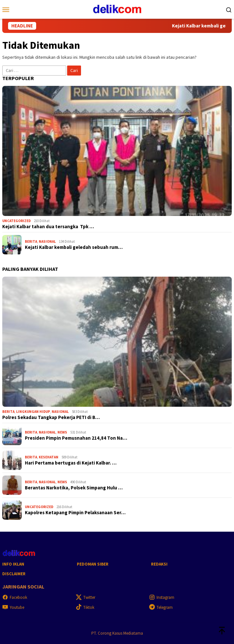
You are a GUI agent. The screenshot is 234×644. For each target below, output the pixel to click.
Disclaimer (14, 574)
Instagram (162, 597)
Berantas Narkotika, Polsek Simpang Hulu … (74, 488)
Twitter (86, 597)
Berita (31, 241)
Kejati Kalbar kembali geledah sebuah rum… (74, 247)
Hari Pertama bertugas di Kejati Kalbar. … (71, 463)
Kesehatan (49, 457)
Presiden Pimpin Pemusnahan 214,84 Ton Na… (76, 438)
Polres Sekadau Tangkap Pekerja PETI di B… (51, 417)
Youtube (13, 607)
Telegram (161, 607)
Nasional (47, 241)
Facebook (15, 597)
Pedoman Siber (93, 564)
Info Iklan (13, 564)
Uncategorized (16, 221)
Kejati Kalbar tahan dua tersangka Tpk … (48, 227)
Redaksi (159, 564)
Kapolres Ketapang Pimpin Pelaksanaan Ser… (75, 513)
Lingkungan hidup (33, 412)
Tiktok (85, 607)
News (62, 432)
